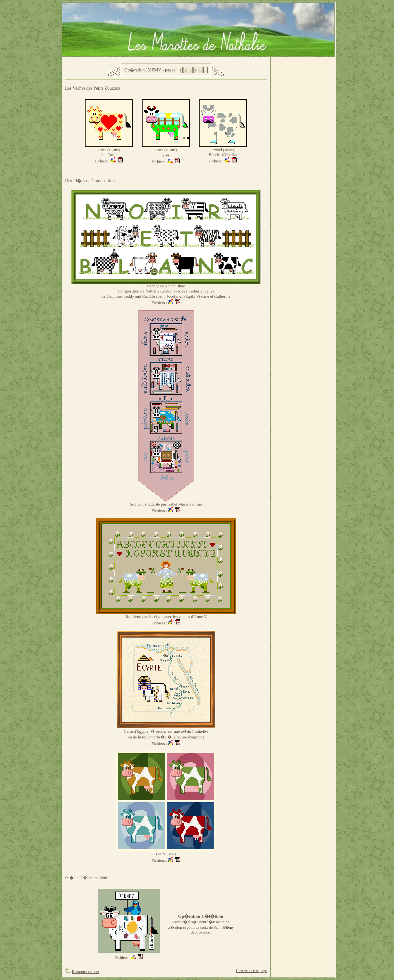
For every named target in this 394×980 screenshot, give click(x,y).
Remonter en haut (86, 972)
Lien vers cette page (251, 971)
